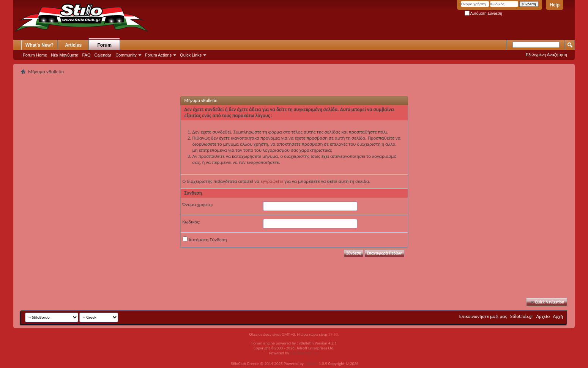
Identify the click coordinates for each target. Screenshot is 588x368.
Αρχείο (543, 316)
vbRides (311, 364)
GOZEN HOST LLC (304, 353)
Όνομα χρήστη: (198, 204)
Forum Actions (158, 55)
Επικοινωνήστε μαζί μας (483, 316)
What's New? (39, 45)
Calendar (103, 55)
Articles (73, 45)
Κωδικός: (192, 222)
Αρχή (558, 316)
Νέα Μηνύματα (65, 55)
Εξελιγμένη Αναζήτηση (546, 55)
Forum (105, 45)
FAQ (87, 55)
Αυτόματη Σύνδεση (483, 13)
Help (555, 5)
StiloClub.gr (522, 316)
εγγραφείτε (272, 181)
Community (126, 55)
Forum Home (35, 55)
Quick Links (191, 55)
